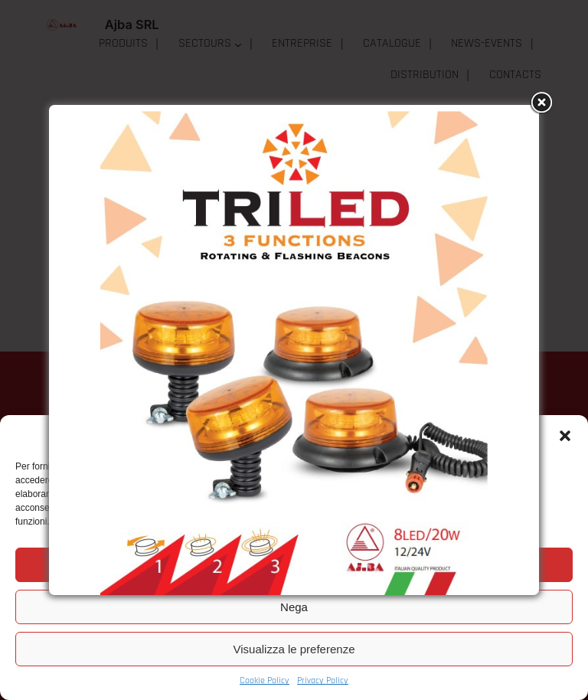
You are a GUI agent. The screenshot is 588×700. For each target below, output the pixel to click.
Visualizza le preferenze (294, 649)
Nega (294, 607)
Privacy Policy (323, 680)
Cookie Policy (265, 680)
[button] (565, 436)
